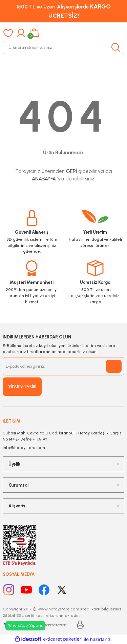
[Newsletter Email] (63, 366)
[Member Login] (21, 33)
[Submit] (114, 366)
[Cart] (34, 33)
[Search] (63, 47)
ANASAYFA (44, 179)
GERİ (71, 171)
